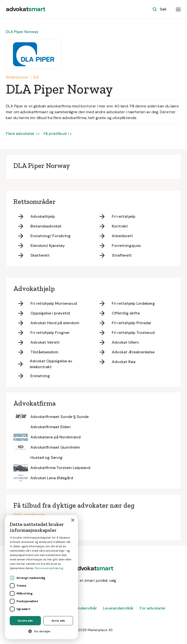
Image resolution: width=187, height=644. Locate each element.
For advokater (153, 608)
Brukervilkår (86, 608)
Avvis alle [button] (58, 621)
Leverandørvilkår (118, 608)
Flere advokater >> (23, 134)
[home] (26, 9)
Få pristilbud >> (58, 134)
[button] (178, 9)
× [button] (72, 520)
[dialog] (41, 577)
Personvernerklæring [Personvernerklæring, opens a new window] (49, 568)
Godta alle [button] (25, 621)
